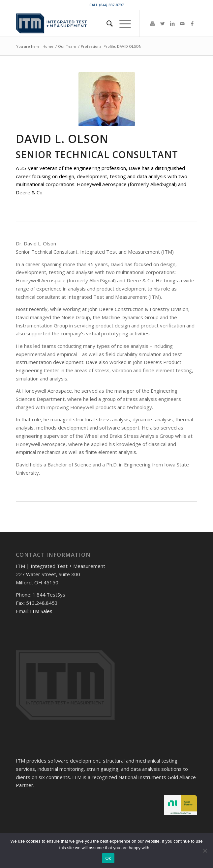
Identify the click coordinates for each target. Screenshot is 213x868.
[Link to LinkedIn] (172, 24)
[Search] (106, 23)
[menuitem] (106, 23)
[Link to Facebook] (192, 24)
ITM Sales (41, 611)
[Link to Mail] (182, 24)
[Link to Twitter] (163, 24)
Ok (108, 858)
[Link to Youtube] (153, 24)
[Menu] (122, 23)
